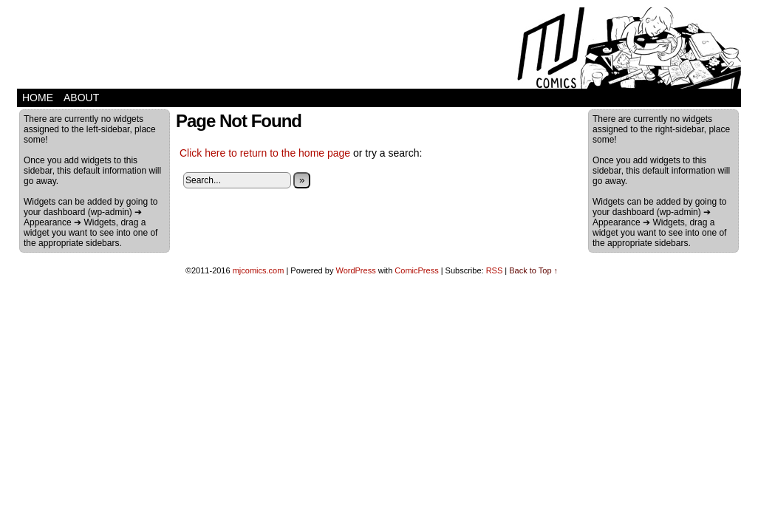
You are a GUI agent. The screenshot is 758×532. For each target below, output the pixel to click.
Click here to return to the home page (265, 153)
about (81, 98)
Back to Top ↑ (533, 270)
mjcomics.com (259, 270)
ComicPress (416, 270)
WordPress (355, 270)
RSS (495, 270)
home (38, 98)
